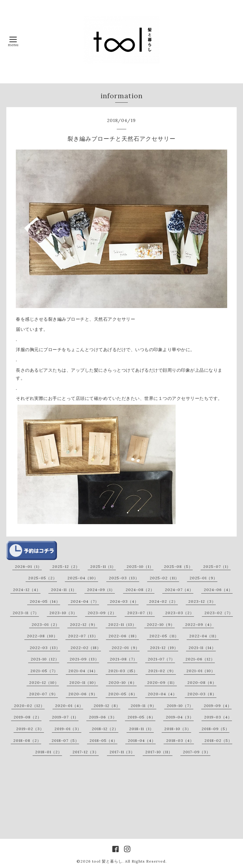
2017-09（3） (197, 752)
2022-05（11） (164, 636)
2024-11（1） (64, 590)
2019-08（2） (28, 717)
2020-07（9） (44, 694)
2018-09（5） (215, 729)
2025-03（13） (124, 578)
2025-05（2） (43, 578)
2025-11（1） (103, 566)
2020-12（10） (44, 682)
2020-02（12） (29, 706)
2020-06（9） (83, 694)
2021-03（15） (123, 671)
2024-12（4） (27, 590)
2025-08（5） (178, 566)
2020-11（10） (84, 682)
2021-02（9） (162, 671)
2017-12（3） (86, 752)
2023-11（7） (26, 613)
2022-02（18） (86, 648)
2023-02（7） (219, 613)
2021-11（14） (202, 648)
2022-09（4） (199, 624)
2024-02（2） (163, 601)
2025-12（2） (66, 566)
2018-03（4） (180, 740)
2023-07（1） (141, 613)
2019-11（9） (143, 706)
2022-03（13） (45, 648)
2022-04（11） (204, 636)
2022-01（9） (126, 648)
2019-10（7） (180, 706)
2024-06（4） (218, 590)
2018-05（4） (103, 740)
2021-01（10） (201, 671)
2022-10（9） (161, 624)
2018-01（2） (49, 752)
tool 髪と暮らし (107, 861)
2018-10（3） (178, 729)
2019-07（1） (65, 717)
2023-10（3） (63, 613)
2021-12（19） (164, 648)
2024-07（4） (179, 590)
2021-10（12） (45, 659)
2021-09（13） (84, 659)
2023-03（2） (180, 613)
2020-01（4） (69, 706)
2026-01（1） (28, 566)
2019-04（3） (180, 717)
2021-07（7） (161, 659)
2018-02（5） (218, 740)
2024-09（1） (101, 590)
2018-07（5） (65, 740)
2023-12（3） (202, 601)
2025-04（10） (83, 578)
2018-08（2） (27, 740)
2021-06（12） (200, 659)
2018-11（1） (141, 729)
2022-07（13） (83, 636)
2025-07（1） (217, 566)
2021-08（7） (124, 659)
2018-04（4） (142, 740)
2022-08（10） (42, 636)
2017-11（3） (122, 752)
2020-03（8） (202, 694)
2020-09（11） (162, 682)
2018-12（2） (105, 729)
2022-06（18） (124, 636)
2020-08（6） (202, 682)
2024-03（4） (124, 601)
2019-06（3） (103, 717)
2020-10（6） (123, 682)
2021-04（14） (83, 671)
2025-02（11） (164, 578)
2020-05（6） (123, 694)
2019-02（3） (30, 729)
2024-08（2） (140, 590)
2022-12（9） (84, 624)
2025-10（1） (140, 566)
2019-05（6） (141, 717)
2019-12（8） (107, 706)
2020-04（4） (162, 694)
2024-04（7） (85, 601)
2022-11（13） (122, 624)
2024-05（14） (45, 601)
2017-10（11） (159, 752)
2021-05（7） (44, 671)
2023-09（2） (102, 613)
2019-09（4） (218, 706)
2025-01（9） (203, 578)
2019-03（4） (218, 717)
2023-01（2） (46, 624)
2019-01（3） (68, 729)
